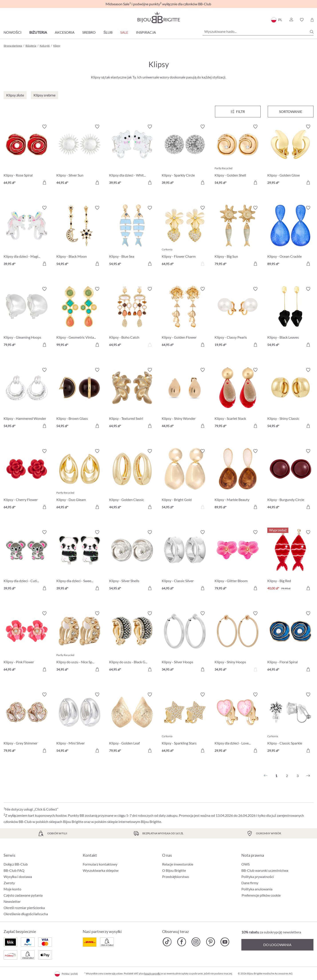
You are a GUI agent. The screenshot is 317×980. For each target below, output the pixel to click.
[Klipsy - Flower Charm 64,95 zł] (185, 236)
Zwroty (9, 883)
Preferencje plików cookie (261, 895)
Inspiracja (146, 32)
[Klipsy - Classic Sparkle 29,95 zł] (290, 723)
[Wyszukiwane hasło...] (258, 31)
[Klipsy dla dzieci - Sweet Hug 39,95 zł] (79, 561)
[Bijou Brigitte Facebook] (182, 942)
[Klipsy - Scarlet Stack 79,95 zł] (238, 399)
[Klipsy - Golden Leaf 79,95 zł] (132, 723)
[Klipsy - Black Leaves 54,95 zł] (290, 318)
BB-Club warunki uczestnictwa (265, 870)
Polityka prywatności (258, 877)
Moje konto (12, 889)
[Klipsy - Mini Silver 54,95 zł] (79, 723)
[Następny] (308, 776)
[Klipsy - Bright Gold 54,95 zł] (185, 480)
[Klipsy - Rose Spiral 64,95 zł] (27, 155)
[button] (291, 20)
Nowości (13, 32)
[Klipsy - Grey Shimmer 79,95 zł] (27, 723)
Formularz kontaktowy (100, 864)
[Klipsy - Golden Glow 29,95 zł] (290, 155)
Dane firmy (250, 883)
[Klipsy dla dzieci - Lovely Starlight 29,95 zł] (238, 723)
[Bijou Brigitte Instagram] (196, 942)
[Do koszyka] (44, 183)
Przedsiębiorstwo (176, 877)
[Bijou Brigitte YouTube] (225, 942)
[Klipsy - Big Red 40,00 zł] (290, 561)
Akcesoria (65, 32)
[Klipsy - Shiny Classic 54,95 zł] (290, 399)
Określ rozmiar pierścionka (24, 908)
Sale (124, 32)
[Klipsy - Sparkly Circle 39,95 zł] (185, 155)
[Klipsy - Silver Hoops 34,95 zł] (185, 642)
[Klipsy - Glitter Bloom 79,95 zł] (238, 561)
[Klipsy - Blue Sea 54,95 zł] (132, 236)
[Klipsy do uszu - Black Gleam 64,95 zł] (132, 642)
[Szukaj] (312, 32)
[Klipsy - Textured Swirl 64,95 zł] (132, 399)
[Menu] (238, 112)
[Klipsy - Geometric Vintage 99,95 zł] (79, 318)
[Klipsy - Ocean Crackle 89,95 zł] (290, 236)
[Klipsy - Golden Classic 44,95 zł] (132, 480)
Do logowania (277, 945)
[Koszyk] (312, 20)
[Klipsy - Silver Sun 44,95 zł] (79, 155)
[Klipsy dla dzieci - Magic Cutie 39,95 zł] (27, 236)
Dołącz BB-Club (16, 864)
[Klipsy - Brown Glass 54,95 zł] (79, 399)
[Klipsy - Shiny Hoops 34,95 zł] (238, 642)
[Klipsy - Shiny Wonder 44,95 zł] (185, 399)
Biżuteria (38, 32)
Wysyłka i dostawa (18, 877)
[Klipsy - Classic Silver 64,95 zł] (185, 561)
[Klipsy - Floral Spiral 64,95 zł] (290, 642)
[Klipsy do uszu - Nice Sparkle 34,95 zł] (79, 642)
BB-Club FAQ (14, 870)
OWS (245, 864)
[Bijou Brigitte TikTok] (167, 942)
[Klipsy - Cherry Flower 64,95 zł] (27, 480)
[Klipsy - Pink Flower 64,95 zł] (27, 642)
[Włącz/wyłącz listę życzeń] (44, 127)
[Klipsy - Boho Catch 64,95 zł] (132, 318)
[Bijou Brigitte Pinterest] (210, 942)
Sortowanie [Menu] (291, 111)
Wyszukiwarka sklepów (101, 870)
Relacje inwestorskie (178, 864)
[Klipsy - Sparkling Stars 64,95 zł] (185, 723)
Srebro (89, 32)
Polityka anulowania (257, 889)
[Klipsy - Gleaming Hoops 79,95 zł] (27, 318)
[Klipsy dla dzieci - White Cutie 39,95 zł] (132, 155)
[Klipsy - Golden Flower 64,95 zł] (185, 318)
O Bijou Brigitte (174, 870)
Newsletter (12, 901)
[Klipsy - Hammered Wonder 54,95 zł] (27, 399)
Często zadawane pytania (23, 895)
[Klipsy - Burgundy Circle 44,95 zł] (290, 480)
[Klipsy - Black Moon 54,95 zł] (79, 236)
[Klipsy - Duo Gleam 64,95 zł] (79, 480)
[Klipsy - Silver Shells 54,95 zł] (132, 561)
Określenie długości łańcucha (26, 914)
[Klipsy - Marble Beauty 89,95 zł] (238, 480)
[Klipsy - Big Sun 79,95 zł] (238, 236)
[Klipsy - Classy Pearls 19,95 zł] (238, 318)
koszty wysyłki (152, 973)
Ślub (108, 32)
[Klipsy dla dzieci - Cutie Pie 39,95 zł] (27, 561)
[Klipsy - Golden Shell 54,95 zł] (238, 155)
